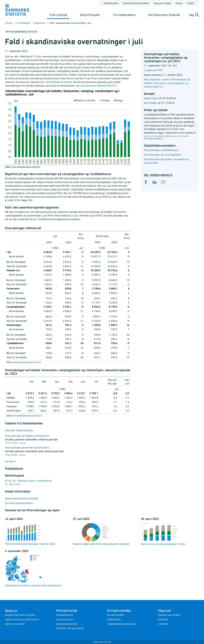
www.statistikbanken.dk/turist (26, 167)
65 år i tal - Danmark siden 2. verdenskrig (28, 481)
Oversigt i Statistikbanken (19, 430)
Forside (9, 23)
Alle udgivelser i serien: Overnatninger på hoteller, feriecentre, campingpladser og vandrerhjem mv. (167, 83)
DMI (30, 200)
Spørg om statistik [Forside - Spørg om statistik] (162, 3)
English (191, 3)
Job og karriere (64, 619)
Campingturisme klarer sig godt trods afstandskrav (33, 571)
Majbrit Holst (151, 98)
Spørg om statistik (15, 624)
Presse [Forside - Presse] (179, 3)
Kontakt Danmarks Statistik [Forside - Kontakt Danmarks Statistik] (136, 3)
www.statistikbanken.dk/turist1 (27, 416)
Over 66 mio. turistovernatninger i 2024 (163, 534)
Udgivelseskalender (67, 624)
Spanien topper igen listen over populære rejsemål (101, 534)
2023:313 (96, 86)
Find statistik (58, 15)
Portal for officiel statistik (70, 628)
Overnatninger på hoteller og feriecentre (31, 439)
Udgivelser (40, 23)
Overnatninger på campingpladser (163, 155)
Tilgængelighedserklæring (121, 624)
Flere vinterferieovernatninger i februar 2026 (30, 534)
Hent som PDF (155, 70)
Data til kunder (90, 15)
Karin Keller (150, 103)
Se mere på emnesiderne (19, 503)
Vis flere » (11, 461)
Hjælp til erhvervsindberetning (22, 619)
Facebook (163, 619)
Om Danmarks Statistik (164, 15)
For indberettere (124, 15)
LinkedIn (163, 624)
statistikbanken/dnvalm (59, 82)
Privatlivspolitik (115, 615)
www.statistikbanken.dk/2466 (22, 498)
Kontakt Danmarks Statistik (20, 615)
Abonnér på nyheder (169, 615)
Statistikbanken (111, 3)
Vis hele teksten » (154, 138)
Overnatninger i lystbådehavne (161, 150)
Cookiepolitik (114, 619)
